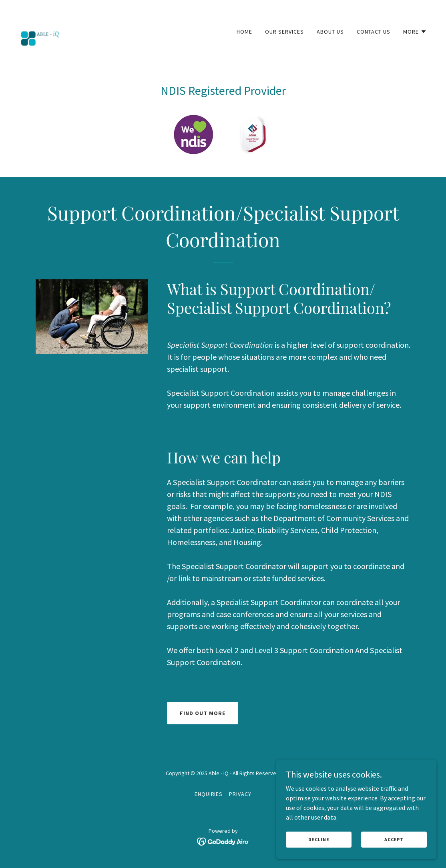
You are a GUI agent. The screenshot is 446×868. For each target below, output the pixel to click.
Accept (394, 845)
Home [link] (244, 32)
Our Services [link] (284, 32)
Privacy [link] (240, 794)
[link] (40, 30)
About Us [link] (330, 32)
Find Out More (203, 713)
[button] (415, 32)
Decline (319, 845)
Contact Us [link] (374, 32)
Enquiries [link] (209, 794)
